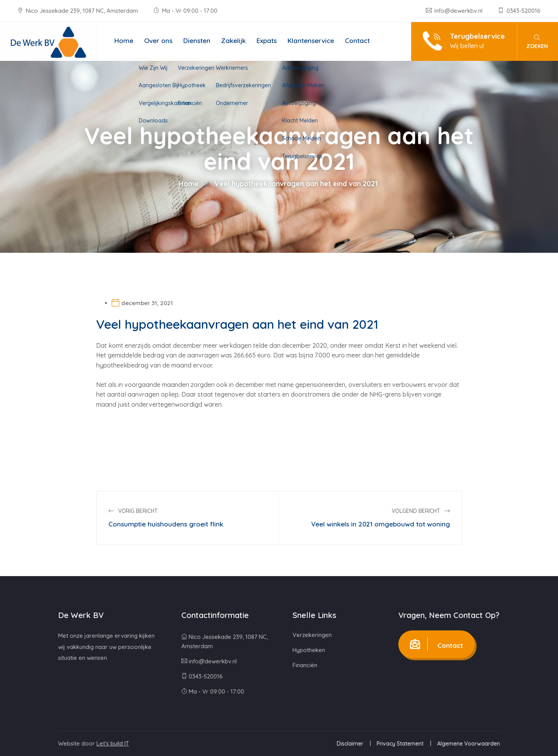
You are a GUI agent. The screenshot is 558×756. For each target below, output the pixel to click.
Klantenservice (311, 41)
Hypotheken (309, 650)
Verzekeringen (312, 635)
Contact (357, 41)
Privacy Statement (400, 744)
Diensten (197, 41)
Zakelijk (233, 41)
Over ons (158, 41)
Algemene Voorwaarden (468, 744)
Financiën (305, 665)
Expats (267, 41)
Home (124, 41)
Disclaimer (350, 744)
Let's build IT (113, 743)
